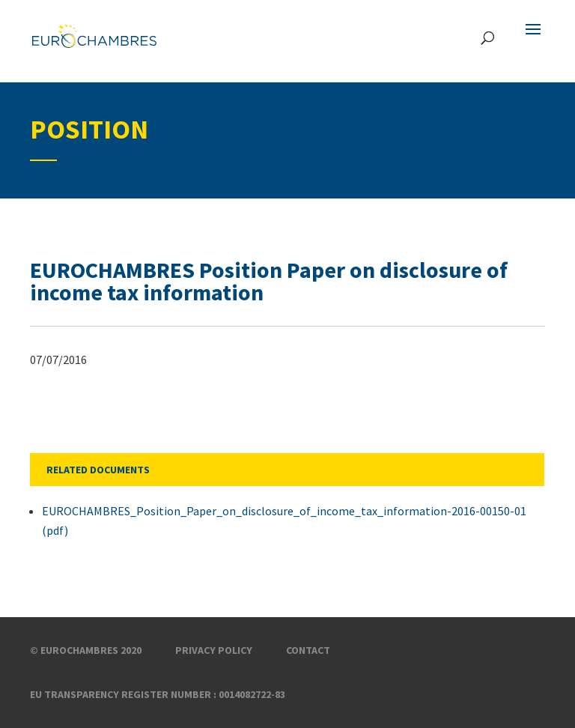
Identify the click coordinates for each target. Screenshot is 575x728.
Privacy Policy (214, 650)
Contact (308, 650)
